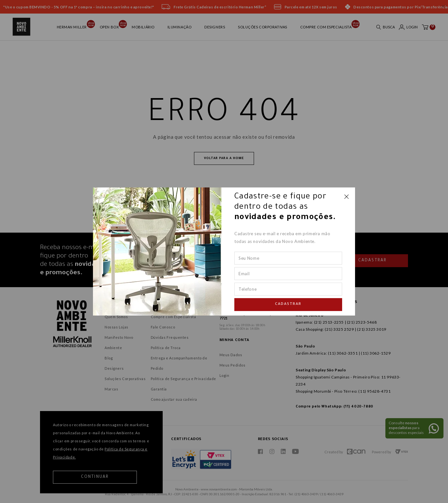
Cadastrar (288, 304)
